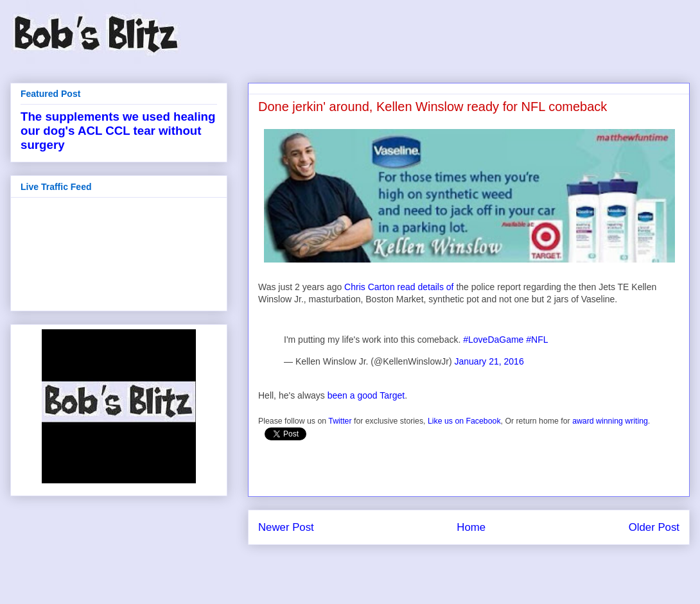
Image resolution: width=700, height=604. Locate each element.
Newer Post (286, 527)
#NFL (537, 340)
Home (471, 527)
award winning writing (610, 421)
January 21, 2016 (489, 361)
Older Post (654, 527)
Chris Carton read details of (399, 287)
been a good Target (366, 395)
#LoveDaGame (493, 340)
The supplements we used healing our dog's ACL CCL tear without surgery (118, 131)
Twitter (340, 421)
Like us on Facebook (464, 421)
